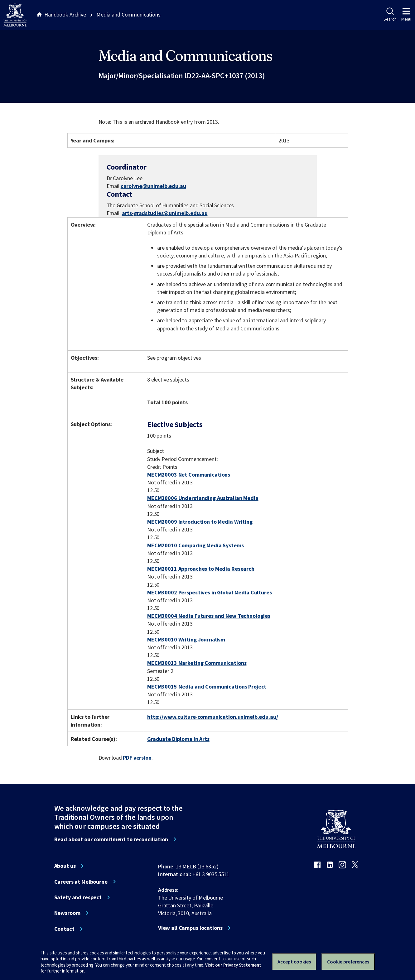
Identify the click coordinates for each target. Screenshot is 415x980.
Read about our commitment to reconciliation (111, 839)
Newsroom (67, 913)
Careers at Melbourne (81, 882)
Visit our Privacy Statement (233, 965)
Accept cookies (294, 962)
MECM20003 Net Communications (189, 475)
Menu (406, 15)
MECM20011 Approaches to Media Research (201, 569)
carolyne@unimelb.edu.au (153, 186)
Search (390, 15)
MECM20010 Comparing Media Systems (195, 545)
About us (65, 866)
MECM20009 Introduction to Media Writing (200, 522)
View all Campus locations (190, 928)
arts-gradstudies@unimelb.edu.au (165, 213)
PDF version (137, 758)
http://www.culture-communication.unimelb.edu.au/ (213, 717)
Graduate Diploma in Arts (178, 739)
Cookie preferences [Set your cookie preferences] (348, 962)
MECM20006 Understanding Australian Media (203, 498)
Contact (64, 929)
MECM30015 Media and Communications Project (207, 687)
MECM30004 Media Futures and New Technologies (209, 616)
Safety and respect (78, 897)
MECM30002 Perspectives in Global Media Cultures (210, 592)
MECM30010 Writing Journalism (186, 639)
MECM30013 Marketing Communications (197, 663)
